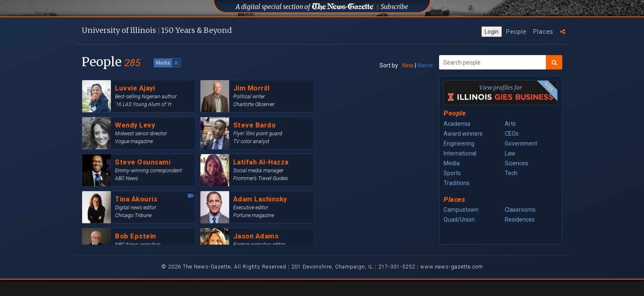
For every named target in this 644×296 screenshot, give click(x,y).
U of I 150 (157, 30)
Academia (457, 124)
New (408, 65)
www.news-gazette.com (452, 267)
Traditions (457, 183)
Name (425, 65)
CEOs (512, 134)
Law (510, 153)
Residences (520, 220)
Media (452, 163)
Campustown (461, 210)
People (516, 32)
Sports (452, 173)
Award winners (463, 134)
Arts (510, 124)
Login (492, 32)
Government (521, 143)
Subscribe (394, 7)
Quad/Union (459, 220)
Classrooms (520, 210)
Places (543, 32)
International (460, 153)
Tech (511, 173)
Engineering (459, 143)
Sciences (516, 163)
